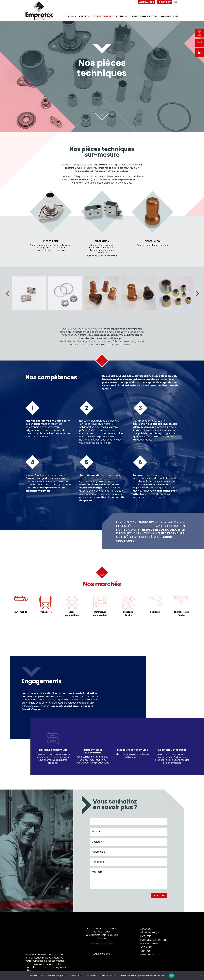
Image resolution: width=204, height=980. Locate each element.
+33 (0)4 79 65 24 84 (102, 944)
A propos (146, 929)
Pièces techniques (103, 16)
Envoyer (159, 896)
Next (191, 293)
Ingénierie (122, 16)
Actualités (147, 2)
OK (172, 976)
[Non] (200, 976)
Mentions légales (150, 955)
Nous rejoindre (170, 16)
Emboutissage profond (144, 16)
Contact (165, 2)
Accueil (72, 16)
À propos (84, 16)
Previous (13, 293)
